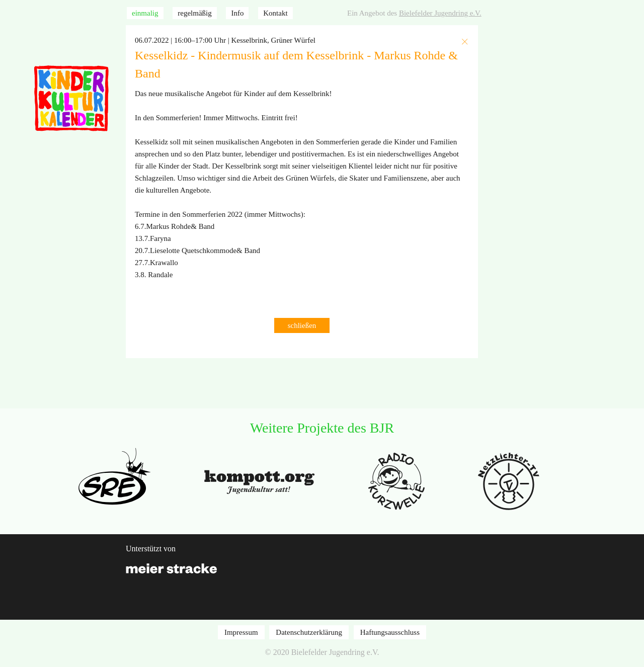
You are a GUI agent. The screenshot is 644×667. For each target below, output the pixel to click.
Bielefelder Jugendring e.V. (440, 13)
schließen (302, 325)
